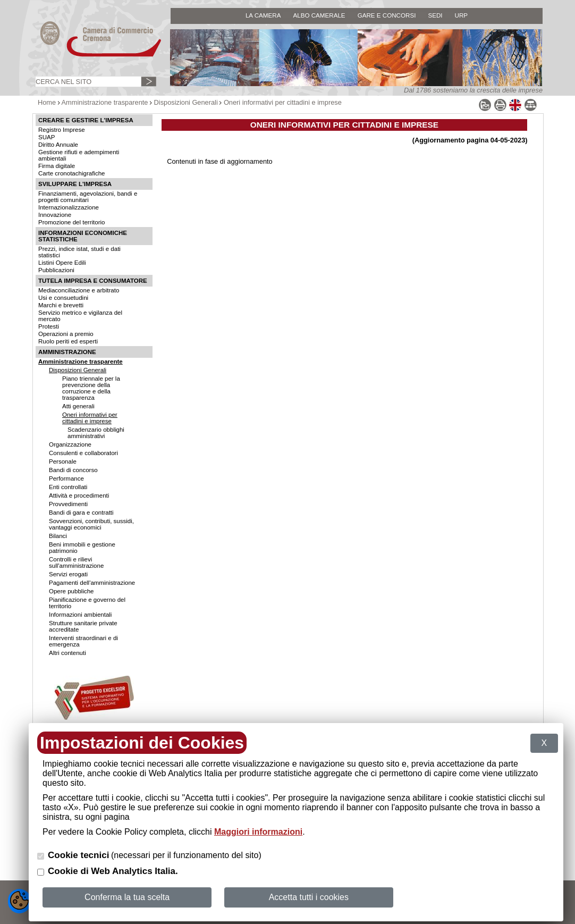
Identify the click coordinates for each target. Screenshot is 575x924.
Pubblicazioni (56, 270)
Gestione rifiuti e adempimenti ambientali (79, 155)
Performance (66, 478)
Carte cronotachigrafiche (71, 173)
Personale (63, 461)
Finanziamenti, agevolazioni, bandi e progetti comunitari (88, 197)
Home (47, 102)
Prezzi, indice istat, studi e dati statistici (79, 252)
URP (462, 15)
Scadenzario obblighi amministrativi (96, 433)
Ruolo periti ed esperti (68, 341)
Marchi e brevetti (61, 305)
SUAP (46, 137)
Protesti (49, 326)
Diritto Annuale (58, 145)
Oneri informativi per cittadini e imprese (283, 102)
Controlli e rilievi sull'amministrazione (76, 562)
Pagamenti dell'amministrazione (92, 583)
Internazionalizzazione (69, 207)
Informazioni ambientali (80, 615)
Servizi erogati (68, 574)
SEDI (435, 15)
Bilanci (58, 536)
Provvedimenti (68, 504)
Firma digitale (57, 166)
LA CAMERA (263, 15)
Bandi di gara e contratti (81, 513)
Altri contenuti (67, 653)
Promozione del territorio (71, 222)
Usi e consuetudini (63, 298)
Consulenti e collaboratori (83, 453)
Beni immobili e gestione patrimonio (82, 548)
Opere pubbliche (71, 591)
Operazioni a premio (66, 334)
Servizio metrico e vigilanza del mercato (80, 316)
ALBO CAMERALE (319, 15)
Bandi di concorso (73, 470)
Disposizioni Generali (186, 102)
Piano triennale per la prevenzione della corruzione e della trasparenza (91, 388)
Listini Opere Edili (62, 263)
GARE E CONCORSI (387, 15)
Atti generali (78, 406)
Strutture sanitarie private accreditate (83, 626)
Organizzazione (70, 444)
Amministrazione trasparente (105, 102)
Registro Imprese (62, 130)
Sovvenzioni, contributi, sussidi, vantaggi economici (91, 524)
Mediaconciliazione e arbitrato (79, 290)
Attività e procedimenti (79, 495)
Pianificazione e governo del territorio (87, 603)
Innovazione (55, 215)
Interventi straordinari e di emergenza (83, 641)
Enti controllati (68, 487)
